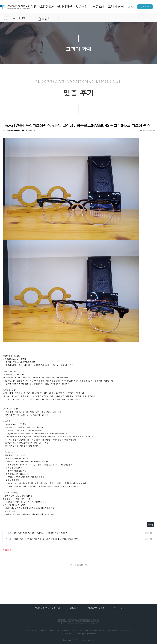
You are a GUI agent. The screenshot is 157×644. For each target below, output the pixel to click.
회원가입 (145, 7)
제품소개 (99, 7)
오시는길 (118, 608)
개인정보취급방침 (96, 608)
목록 (150, 525)
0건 (24, 130)
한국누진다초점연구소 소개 (48, 608)
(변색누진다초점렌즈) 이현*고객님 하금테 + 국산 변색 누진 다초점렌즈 (40, 533)
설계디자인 (65, 7)
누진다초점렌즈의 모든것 (43, 13)
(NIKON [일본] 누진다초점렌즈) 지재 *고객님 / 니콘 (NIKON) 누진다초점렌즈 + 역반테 (46, 539)
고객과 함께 (116, 7)
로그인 (131, 7)
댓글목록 (7, 550)
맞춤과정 (82, 7)
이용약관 (74, 608)
